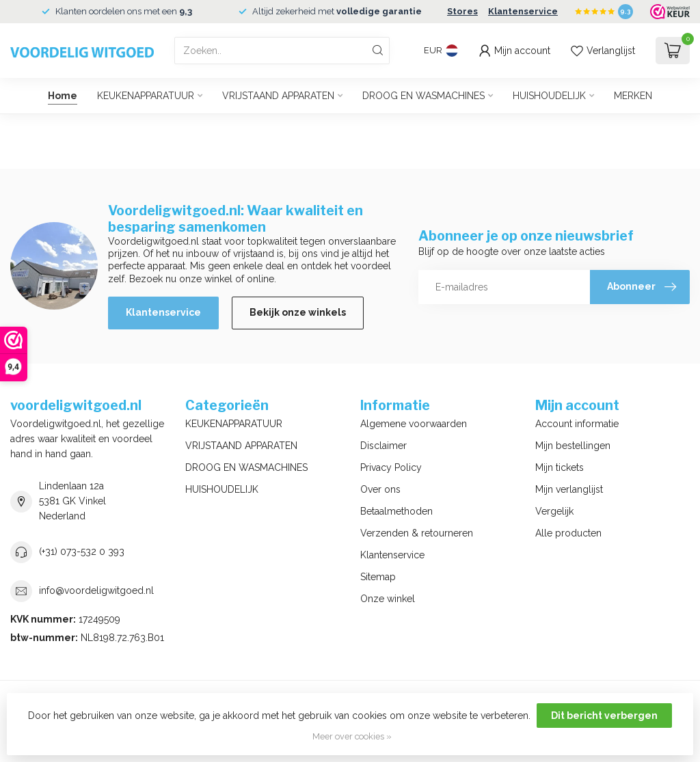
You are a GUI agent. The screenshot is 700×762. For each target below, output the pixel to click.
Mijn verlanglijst (569, 489)
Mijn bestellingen (573, 446)
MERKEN (633, 96)
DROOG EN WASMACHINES (423, 96)
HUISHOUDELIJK (549, 96)
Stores (462, 11)
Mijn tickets (560, 467)
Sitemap (378, 577)
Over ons (380, 489)
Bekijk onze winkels (298, 312)
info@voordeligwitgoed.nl (96, 590)
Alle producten (568, 533)
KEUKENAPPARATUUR (146, 96)
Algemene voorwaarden (414, 424)
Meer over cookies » (352, 736)
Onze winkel (388, 599)
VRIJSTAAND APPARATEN (278, 96)
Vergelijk (554, 511)
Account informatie (577, 424)
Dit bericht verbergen (604, 716)
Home (63, 96)
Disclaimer (383, 446)
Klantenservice (523, 11)
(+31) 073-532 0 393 (82, 552)
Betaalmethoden (396, 511)
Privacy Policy (391, 467)
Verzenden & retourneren (417, 533)
